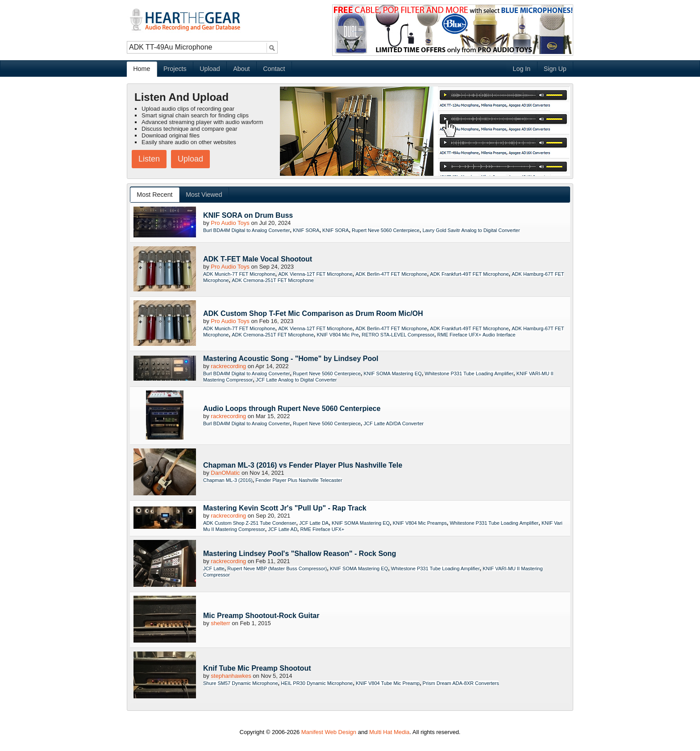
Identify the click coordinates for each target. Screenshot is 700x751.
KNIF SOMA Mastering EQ (392, 373)
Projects (175, 69)
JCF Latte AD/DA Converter (394, 423)
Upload (210, 69)
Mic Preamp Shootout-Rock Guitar (261, 616)
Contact (274, 69)
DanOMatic (225, 473)
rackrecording (228, 366)
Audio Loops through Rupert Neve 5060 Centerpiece (292, 409)
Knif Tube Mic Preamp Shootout (257, 668)
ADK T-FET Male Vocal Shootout (258, 259)
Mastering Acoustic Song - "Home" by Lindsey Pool (291, 359)
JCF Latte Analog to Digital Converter (296, 380)
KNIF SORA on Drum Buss (248, 215)
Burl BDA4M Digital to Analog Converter (246, 230)
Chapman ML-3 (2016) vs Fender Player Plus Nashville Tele (303, 465)
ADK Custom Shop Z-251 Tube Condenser (250, 523)
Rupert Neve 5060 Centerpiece (386, 230)
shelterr (220, 623)
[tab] (155, 195)
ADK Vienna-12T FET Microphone (315, 274)
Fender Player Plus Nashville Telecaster (299, 480)
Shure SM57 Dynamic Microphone (241, 683)
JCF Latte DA (314, 523)
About (241, 69)
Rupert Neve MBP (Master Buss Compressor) (277, 568)
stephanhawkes (231, 676)
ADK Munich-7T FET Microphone (239, 274)
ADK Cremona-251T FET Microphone (273, 280)
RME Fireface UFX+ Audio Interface (477, 335)
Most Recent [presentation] (154, 195)
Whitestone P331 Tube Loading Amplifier (469, 373)
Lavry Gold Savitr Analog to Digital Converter (471, 230)
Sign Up (555, 69)
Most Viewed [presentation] (204, 195)
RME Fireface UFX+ (323, 529)
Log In (521, 69)
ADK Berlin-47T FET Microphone (391, 274)
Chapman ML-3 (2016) (228, 480)
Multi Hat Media (389, 732)
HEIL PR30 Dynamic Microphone (317, 683)
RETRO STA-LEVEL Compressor (398, 335)
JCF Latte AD (282, 529)
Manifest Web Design (329, 732)
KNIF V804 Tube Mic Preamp (388, 683)
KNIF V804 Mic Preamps (420, 523)
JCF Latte (214, 568)
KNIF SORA (306, 230)
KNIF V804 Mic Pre (337, 335)
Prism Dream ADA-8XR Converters (461, 683)
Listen (149, 159)
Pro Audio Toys (230, 223)
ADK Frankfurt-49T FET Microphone (469, 274)
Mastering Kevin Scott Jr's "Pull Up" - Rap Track (285, 508)
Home (142, 69)
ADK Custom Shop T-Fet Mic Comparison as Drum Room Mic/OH (313, 313)
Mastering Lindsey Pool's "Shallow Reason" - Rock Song (300, 554)
